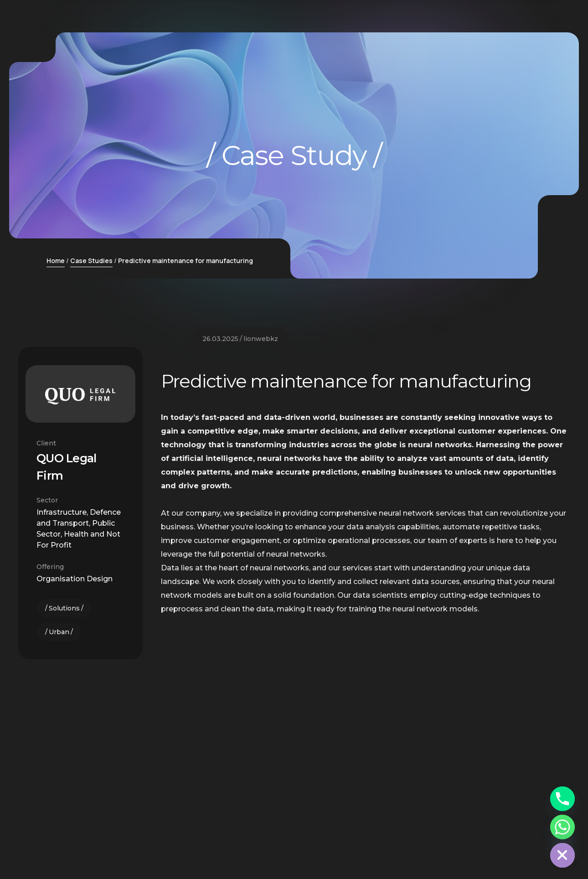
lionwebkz (261, 533)
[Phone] (562, 799)
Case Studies (91, 261)
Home (56, 261)
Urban (59, 632)
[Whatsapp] (562, 827)
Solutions (64, 608)
